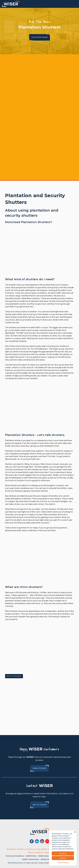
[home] (11, 4)
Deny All (63, 858)
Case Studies (40, 768)
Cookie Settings (63, 863)
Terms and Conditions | (16, 856)
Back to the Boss (14, 676)
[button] (77, 4)
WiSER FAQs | (32, 856)
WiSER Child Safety (49, 859)
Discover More (40, 37)
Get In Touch (40, 805)
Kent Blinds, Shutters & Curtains (20, 849)
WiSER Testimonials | (31, 859)
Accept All (63, 853)
